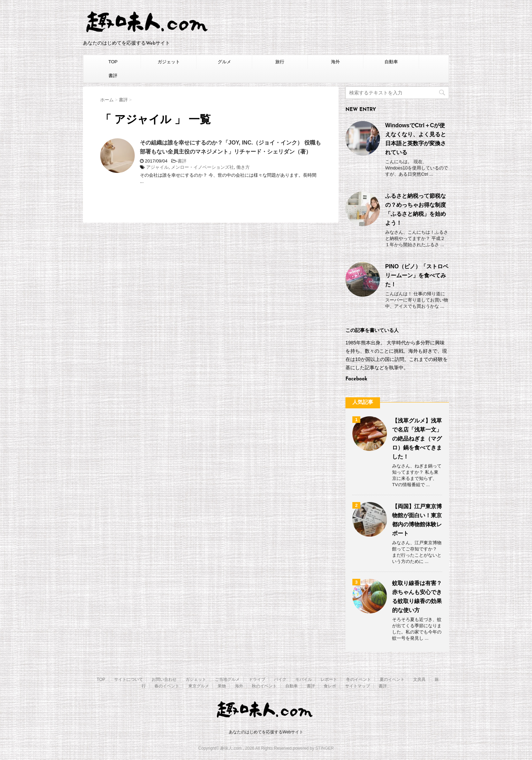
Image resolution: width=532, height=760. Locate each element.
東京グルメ (199, 686)
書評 (113, 76)
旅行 (280, 62)
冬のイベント (359, 679)
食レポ (330, 686)
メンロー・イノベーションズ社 (202, 167)
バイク (280, 679)
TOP (113, 62)
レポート (329, 679)
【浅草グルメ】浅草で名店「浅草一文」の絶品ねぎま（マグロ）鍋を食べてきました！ (417, 439)
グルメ (224, 62)
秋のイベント (264, 686)
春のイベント (167, 686)
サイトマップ (358, 686)
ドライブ (257, 679)
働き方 (243, 167)
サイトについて (129, 679)
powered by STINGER (313, 748)
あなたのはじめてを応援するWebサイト (266, 732)
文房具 (419, 679)
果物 (222, 686)
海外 (335, 62)
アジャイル (157, 167)
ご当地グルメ (227, 679)
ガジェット (169, 62)
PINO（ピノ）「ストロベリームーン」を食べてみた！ (417, 275)
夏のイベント (392, 679)
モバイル (304, 679)
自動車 (391, 62)
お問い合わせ (164, 679)
